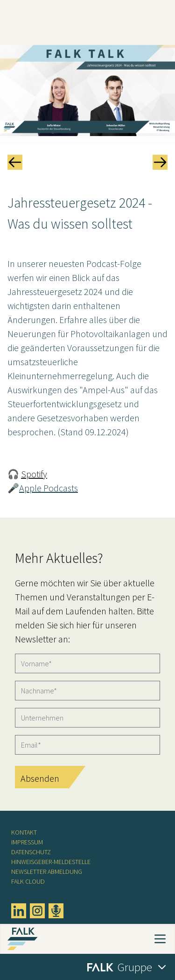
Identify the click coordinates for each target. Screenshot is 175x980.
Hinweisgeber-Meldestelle (51, 862)
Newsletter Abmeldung (47, 872)
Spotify (34, 474)
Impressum (27, 842)
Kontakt (24, 832)
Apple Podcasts (49, 488)
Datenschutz (31, 852)
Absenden (40, 778)
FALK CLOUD (28, 881)
